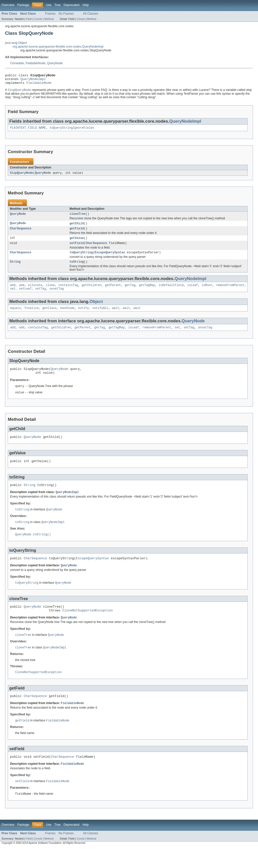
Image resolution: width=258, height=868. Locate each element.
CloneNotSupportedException (88, 627)
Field (29, 19)
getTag (130, 292)
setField (77, 248)
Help (85, 5)
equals (15, 316)
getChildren (91, 292)
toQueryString (81, 258)
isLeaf (193, 292)
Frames (50, 14)
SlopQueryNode (21, 176)
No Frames (66, 14)
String (15, 268)
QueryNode (55, 63)
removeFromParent (230, 292)
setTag (41, 296)
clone (50, 292)
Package (23, 5)
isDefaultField (171, 292)
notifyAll (100, 316)
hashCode (67, 316)
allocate (35, 292)
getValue (77, 243)
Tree (58, 5)
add (13, 292)
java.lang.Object (16, 43)
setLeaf (25, 296)
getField (77, 233)
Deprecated (72, 5)
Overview (8, 5)
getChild (77, 227)
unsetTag (57, 296)
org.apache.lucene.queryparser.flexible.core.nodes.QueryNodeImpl (58, 47)
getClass (49, 316)
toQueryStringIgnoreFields (72, 131)
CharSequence (21, 233)
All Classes (91, 14)
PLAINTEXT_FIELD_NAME (28, 131)
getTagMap (147, 292)
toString (77, 268)
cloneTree (78, 218)
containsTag (68, 292)
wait (116, 316)
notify (83, 316)
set (13, 296)
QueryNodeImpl (33, 80)
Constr (38, 19)
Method (49, 19)
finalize (32, 316)
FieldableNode (35, 63)
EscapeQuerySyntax (110, 258)
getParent (113, 292)
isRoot (207, 292)
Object (96, 309)
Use (49, 5)
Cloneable (17, 63)
